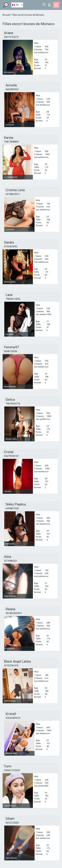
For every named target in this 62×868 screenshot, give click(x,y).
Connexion (49, 5)
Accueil (7, 15)
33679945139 (11, 456)
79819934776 (13, 404)
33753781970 (11, 666)
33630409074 (13, 718)
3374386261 (11, 561)
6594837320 (12, 508)
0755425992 (11, 247)
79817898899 (11, 142)
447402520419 (14, 613)
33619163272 (11, 37)
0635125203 (12, 823)
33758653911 (13, 194)
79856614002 (13, 299)
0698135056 (11, 351)
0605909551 (12, 89)
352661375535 (12, 770)
